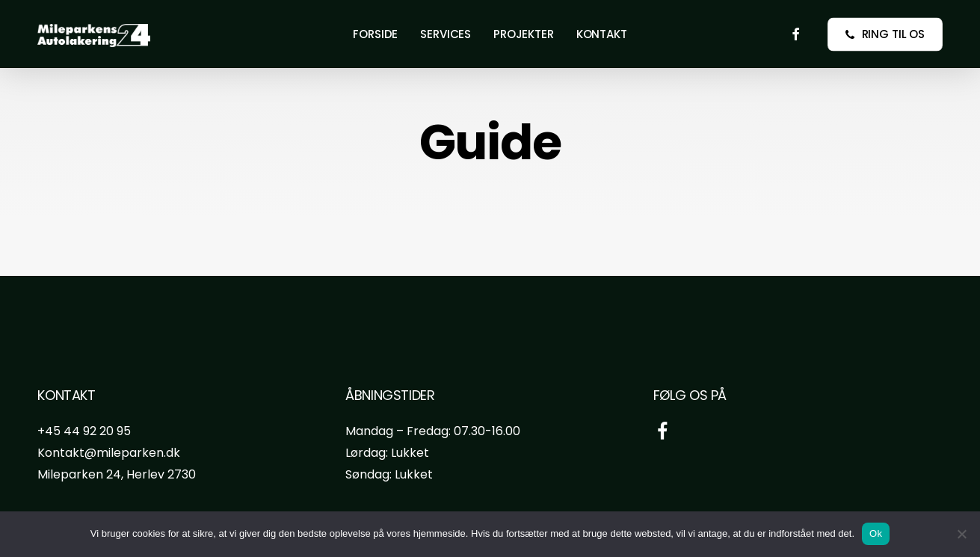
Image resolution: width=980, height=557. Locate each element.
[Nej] (961, 534)
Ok (876, 533)
